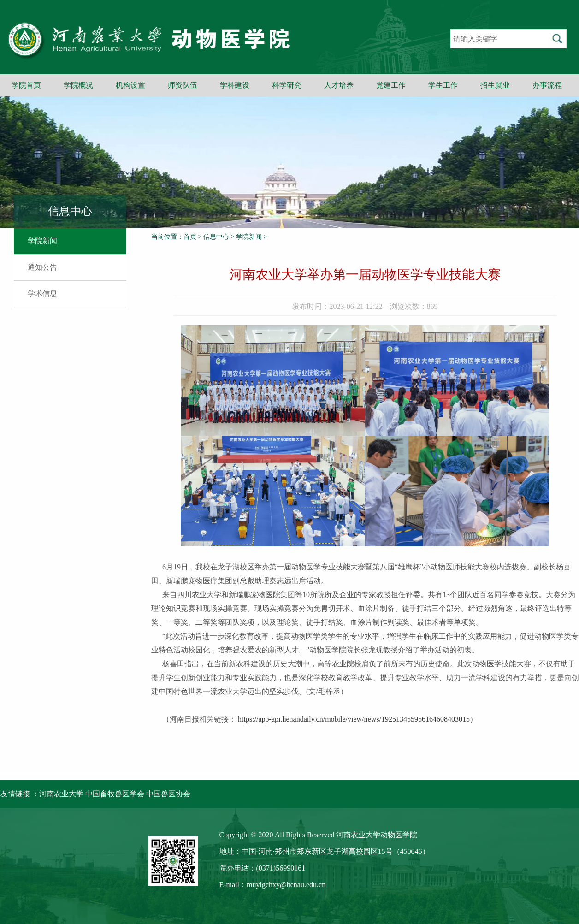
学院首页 (26, 85)
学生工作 (443, 85)
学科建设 (235, 85)
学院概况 (78, 85)
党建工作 (391, 85)
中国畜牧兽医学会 (115, 794)
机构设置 (130, 85)
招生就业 (495, 85)
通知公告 (42, 267)
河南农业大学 (61, 794)
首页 (190, 237)
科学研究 (287, 85)
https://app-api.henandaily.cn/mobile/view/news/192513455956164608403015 (354, 719)
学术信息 (42, 293)
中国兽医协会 (168, 794)
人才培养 (339, 85)
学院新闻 (42, 241)
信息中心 (216, 237)
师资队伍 (183, 85)
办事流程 (547, 85)
